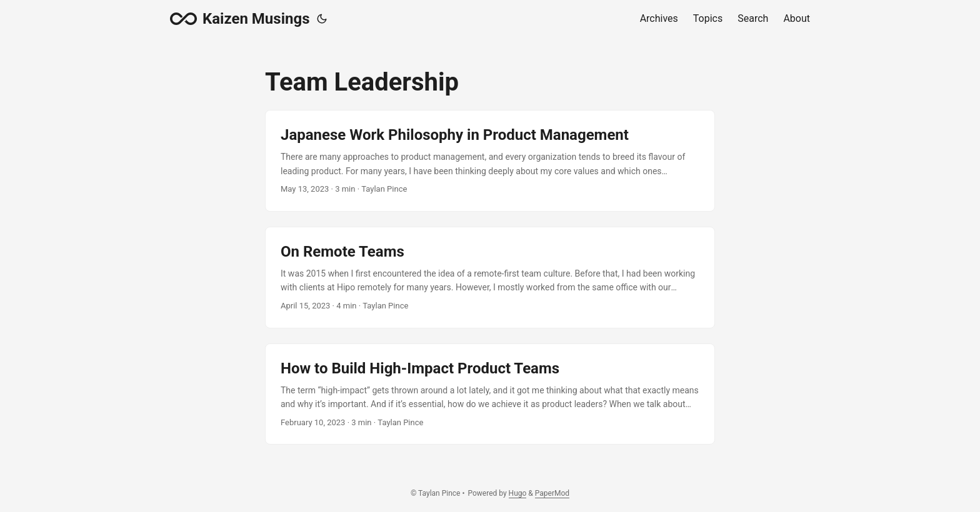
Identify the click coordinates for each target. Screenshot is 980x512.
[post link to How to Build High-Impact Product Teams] (490, 394)
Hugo (518, 493)
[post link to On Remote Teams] (490, 278)
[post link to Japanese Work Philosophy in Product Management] (490, 161)
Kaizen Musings (240, 19)
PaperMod (552, 493)
